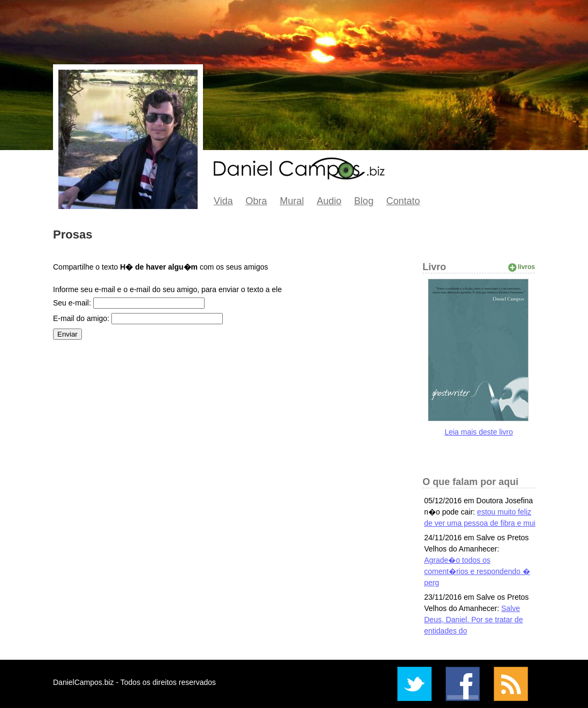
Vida (223, 201)
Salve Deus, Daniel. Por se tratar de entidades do (473, 620)
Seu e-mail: (72, 303)
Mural (292, 201)
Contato (403, 201)
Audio (329, 201)
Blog (364, 201)
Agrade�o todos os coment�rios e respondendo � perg (477, 571)
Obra (257, 201)
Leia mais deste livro (479, 432)
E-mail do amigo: (81, 318)
